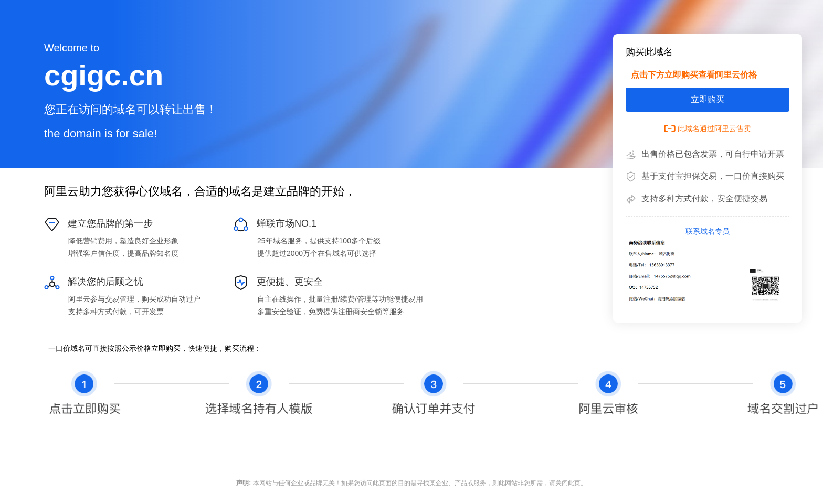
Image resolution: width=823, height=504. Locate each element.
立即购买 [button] (708, 99)
